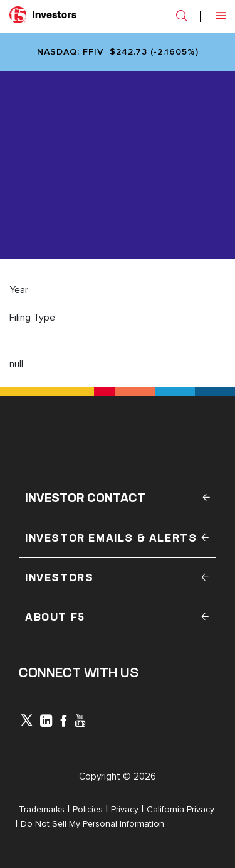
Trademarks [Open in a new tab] (42, 809)
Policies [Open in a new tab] (88, 809)
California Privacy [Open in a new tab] (180, 809)
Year (19, 290)
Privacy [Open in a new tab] (125, 809)
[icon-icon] (27, 723)
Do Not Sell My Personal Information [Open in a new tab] (92, 824)
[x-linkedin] (46, 722)
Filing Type (32, 318)
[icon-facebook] (63, 722)
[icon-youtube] (80, 722)
